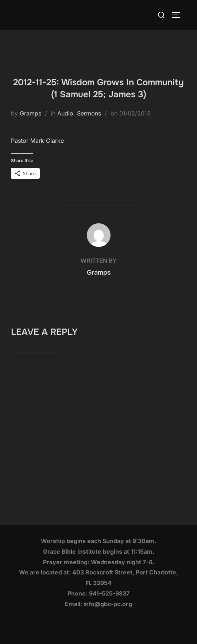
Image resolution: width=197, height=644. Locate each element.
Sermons (89, 113)
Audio (65, 113)
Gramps (30, 113)
